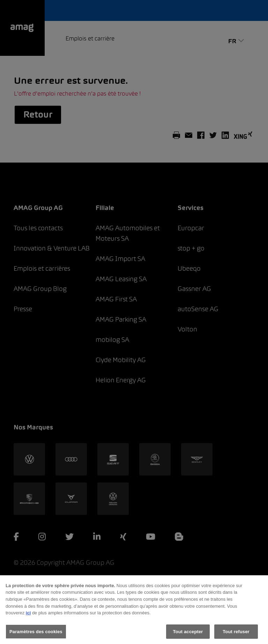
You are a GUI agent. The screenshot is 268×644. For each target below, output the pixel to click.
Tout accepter (188, 636)
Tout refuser (236, 636)
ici (28, 618)
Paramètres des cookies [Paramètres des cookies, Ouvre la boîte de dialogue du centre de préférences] (36, 636)
